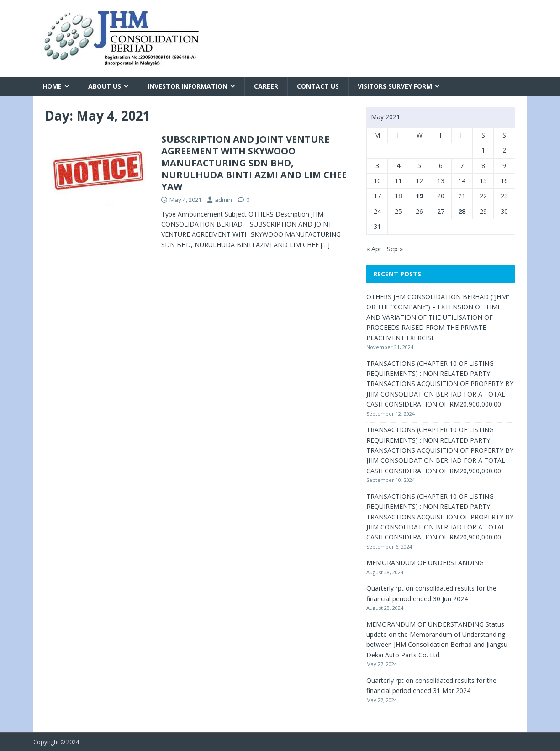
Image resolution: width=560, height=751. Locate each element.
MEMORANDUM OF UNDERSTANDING (425, 563)
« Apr (374, 249)
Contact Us (318, 86)
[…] (325, 245)
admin (223, 200)
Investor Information (188, 86)
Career (266, 86)
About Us (105, 86)
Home (52, 86)
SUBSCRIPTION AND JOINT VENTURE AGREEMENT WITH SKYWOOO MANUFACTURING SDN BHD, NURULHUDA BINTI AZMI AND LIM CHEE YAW (254, 163)
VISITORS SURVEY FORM (395, 86)
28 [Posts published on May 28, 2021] (462, 211)
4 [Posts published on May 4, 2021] (398, 166)
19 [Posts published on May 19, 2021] (419, 196)
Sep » (395, 249)
